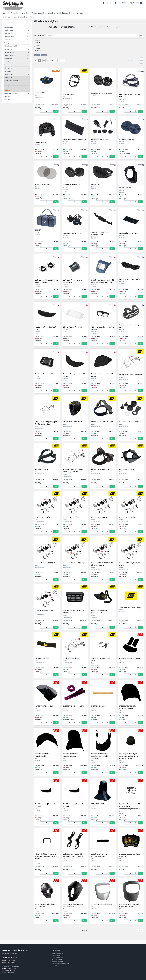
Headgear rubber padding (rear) (131, 279)
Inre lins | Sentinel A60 (71, 658)
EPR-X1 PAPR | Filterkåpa (128, 517)
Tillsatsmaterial (9, 37)
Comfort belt (96, 184)
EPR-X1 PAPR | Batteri (99, 517)
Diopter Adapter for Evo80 (73, 327)
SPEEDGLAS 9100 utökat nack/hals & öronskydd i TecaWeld (100, 756)
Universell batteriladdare (44, 610)
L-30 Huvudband (69, 94)
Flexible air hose (41, 142)
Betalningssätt (56, 956)
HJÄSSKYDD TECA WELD (44, 706)
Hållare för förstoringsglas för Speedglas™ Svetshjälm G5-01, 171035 (46, 856)
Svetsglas (7, 84)
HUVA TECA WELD (98, 804)
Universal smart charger (100, 139)
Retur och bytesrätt (58, 960)
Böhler (38, 42)
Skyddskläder (9, 68)
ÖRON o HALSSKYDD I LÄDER (130, 658)
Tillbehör (7, 90)
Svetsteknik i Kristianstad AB (10, 966)
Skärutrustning (9, 33)
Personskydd (15, 17)
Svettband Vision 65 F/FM (128, 233)
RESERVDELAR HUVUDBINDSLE (130, 422)
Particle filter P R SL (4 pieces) (102, 94)
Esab (37, 46)
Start (5, 13)
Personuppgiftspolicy (58, 961)
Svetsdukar (8, 71)
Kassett (7, 87)
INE (37, 47)
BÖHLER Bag (40, 230)
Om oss (54, 965)
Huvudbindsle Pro (41, 469)
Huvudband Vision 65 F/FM (73, 233)
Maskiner (7, 40)
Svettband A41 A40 (42, 658)
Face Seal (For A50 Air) (127, 469)
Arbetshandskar (9, 55)
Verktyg (7, 43)
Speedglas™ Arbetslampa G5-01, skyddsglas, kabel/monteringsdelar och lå (130, 806)
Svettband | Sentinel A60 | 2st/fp (131, 607)
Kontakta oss (53, 13)
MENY (9, 17)
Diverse (38, 44)
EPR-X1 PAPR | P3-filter (71, 517)
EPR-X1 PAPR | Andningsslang (74, 563)
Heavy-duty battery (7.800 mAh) (75, 139)
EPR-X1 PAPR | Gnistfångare (45, 563)
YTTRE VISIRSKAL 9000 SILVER (102, 904)
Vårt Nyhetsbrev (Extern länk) (61, 963)
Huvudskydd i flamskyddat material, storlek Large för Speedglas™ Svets (129, 756)
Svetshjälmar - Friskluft (11, 81)
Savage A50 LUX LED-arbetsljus (131, 375)
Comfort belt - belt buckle (44, 374)
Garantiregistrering (58, 958)
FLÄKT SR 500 (40, 93)
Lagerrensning (9, 27)
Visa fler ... (37, 50)
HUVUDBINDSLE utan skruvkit (102, 422)
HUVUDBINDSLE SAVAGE (100, 469)
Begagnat (7, 99)
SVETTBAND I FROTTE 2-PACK (74, 706)
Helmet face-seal (125, 188)
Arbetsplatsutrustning (11, 93)
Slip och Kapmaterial (11, 46)
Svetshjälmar (24, 17)
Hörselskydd (8, 59)
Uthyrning (7, 96)
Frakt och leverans (58, 954)
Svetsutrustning (9, 30)
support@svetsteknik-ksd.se (10, 954)
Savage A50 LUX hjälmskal (73, 422)
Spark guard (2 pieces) (43, 184)
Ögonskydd (8, 62)
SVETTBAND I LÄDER (99, 706)
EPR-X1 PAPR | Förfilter (43, 517)
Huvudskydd (8, 65)
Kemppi (38, 49)
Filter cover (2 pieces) (127, 139)
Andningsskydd (9, 52)
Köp (56, 111)
